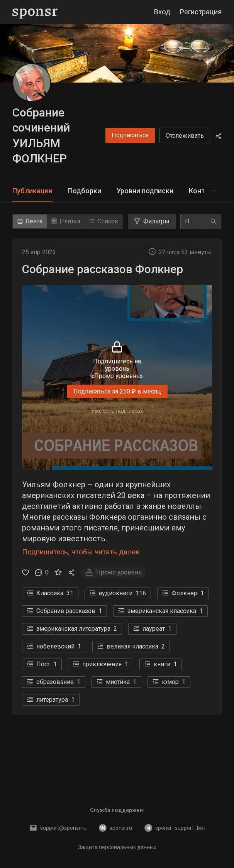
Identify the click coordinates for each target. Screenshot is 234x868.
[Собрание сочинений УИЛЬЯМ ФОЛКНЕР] (32, 83)
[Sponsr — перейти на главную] (35, 12)
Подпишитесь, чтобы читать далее (81, 552)
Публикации (32, 191)
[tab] (32, 191)
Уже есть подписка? (117, 410)
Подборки (85, 191)
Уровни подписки (145, 191)
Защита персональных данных (117, 847)
